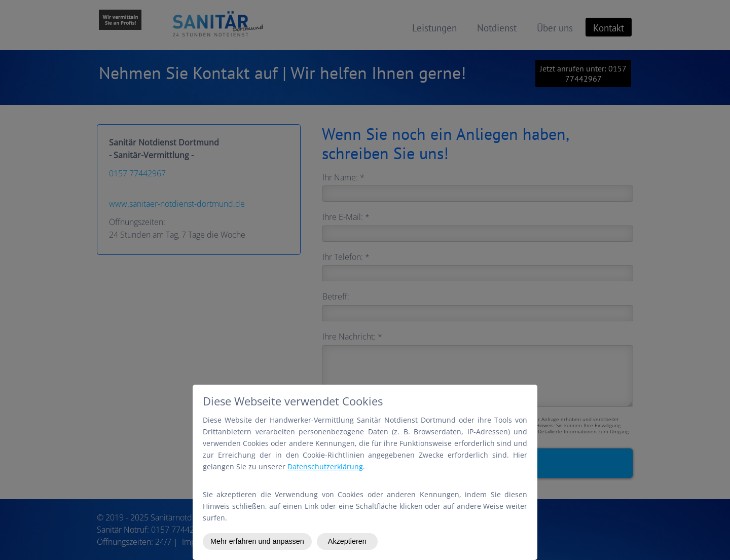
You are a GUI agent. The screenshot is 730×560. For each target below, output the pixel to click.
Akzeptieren (347, 541)
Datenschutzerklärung (325, 466)
